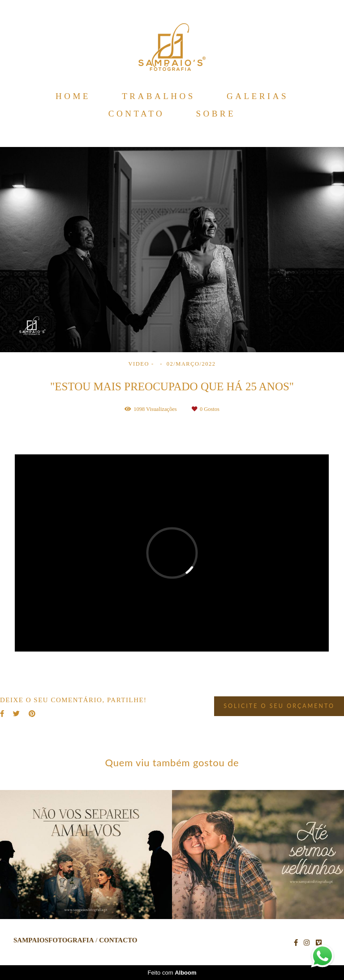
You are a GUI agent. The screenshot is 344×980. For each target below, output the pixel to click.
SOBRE (216, 114)
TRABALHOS (159, 96)
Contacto (118, 940)
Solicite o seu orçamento (279, 706)
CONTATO (136, 114)
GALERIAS (258, 96)
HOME (73, 96)
